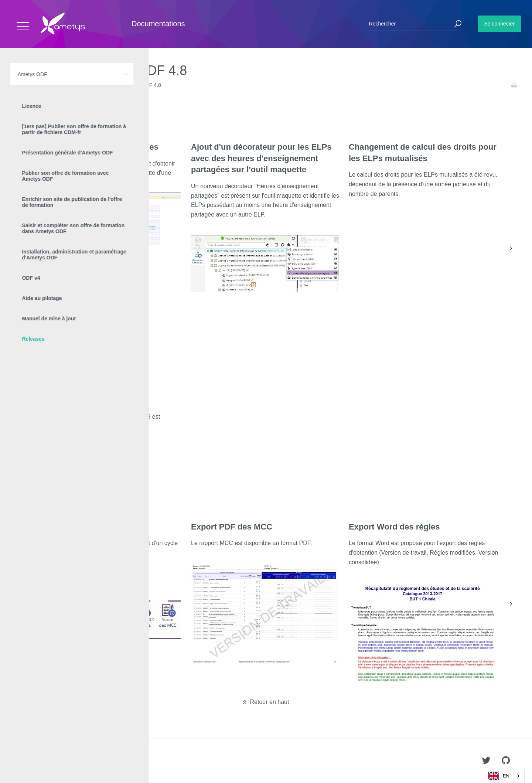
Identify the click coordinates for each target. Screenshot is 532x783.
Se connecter (500, 24)
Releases (78, 85)
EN (499, 776)
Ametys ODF (49, 85)
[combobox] (504, 776)
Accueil (22, 85)
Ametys (49, 761)
